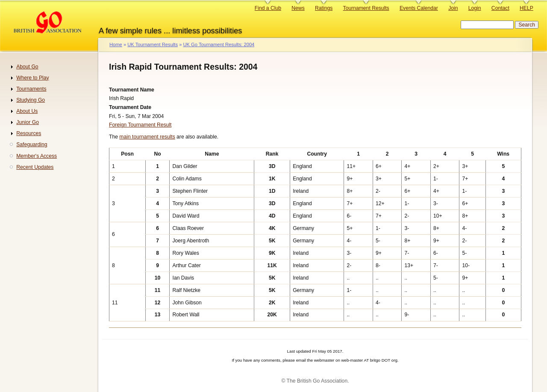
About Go (27, 67)
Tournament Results (366, 8)
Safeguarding (32, 144)
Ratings (324, 8)
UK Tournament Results (153, 44)
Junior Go (28, 122)
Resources (29, 133)
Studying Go (31, 100)
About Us (27, 111)
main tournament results (147, 137)
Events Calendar (419, 8)
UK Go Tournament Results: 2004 (219, 44)
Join (453, 8)
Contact (500, 8)
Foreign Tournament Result (140, 125)
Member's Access (37, 156)
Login (475, 8)
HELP (526, 8)
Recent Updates (35, 167)
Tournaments (31, 89)
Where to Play (32, 78)
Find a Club (268, 8)
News (298, 8)
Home (116, 44)
